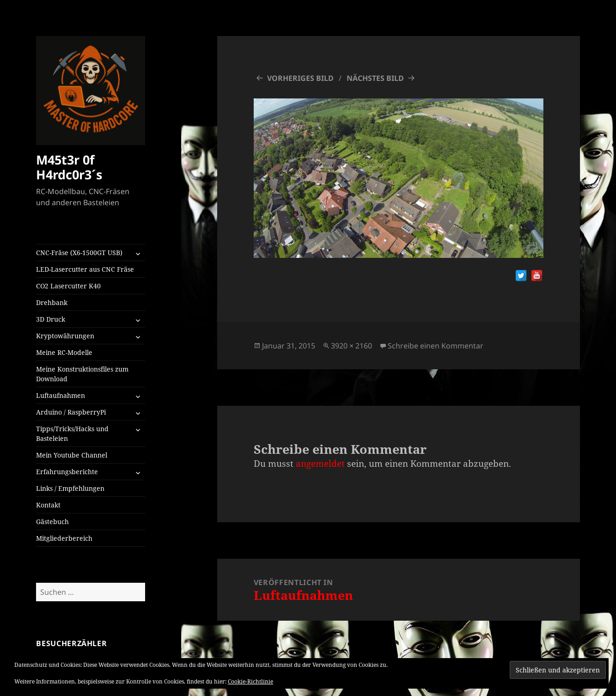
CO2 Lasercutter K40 (68, 286)
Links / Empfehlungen (70, 488)
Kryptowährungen (65, 336)
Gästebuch (52, 522)
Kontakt (48, 505)
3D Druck (51, 319)
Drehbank (52, 302)
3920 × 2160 (351, 346)
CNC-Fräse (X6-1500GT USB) (79, 253)
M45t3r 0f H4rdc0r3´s (69, 167)
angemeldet (320, 464)
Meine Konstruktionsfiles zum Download (82, 374)
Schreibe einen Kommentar (436, 346)
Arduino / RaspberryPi (71, 412)
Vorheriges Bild (300, 78)
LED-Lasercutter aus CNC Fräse (85, 269)
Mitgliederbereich (64, 538)
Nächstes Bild (375, 78)
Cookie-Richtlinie (250, 681)
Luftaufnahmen (61, 395)
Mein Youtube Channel (72, 455)
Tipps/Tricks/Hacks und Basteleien (72, 433)
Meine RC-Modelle (64, 352)
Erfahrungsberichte (67, 472)
